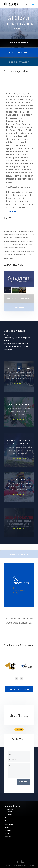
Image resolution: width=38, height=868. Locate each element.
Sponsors (8, 830)
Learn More (12, 212)
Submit (23, 782)
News (7, 818)
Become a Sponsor (19, 689)
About (10, 812)
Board (10, 815)
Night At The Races (13, 806)
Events (7, 821)
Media (7, 827)
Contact (8, 837)
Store (7, 833)
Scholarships (9, 824)
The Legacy (9, 809)
